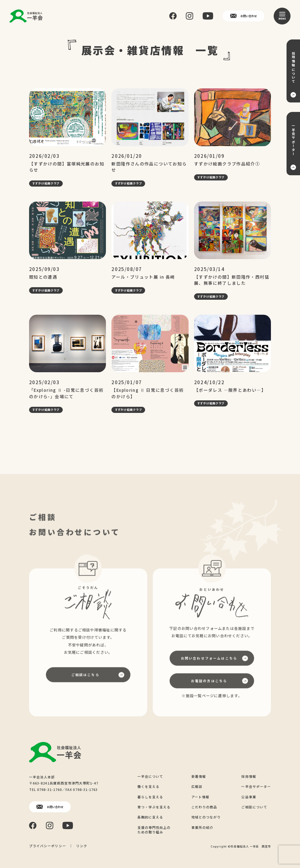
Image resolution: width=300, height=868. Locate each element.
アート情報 (200, 797)
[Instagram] (189, 16)
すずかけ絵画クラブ (46, 183)
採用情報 (249, 776)
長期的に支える (150, 817)
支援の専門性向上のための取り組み (154, 830)
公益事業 (249, 797)
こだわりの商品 (204, 807)
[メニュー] (282, 16)
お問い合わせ (244, 16)
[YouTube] (208, 16)
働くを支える (148, 786)
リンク (82, 846)
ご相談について (254, 807)
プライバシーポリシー (48, 846)
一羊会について (150, 776)
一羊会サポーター (256, 786)
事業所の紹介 (202, 827)
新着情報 (199, 776)
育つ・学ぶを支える (154, 807)
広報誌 (197, 786)
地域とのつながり (206, 817)
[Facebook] (173, 16)
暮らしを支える (150, 797)
